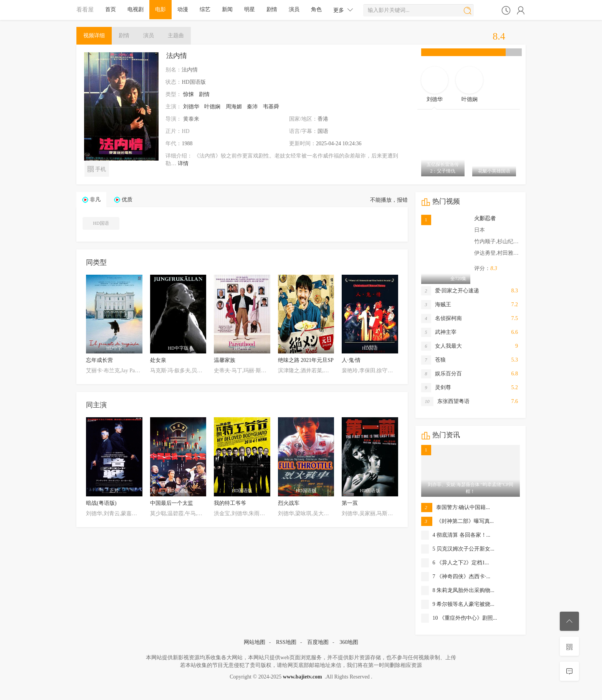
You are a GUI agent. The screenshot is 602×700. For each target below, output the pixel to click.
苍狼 (433, 360)
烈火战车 (289, 503)
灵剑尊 (436, 388)
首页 (111, 9)
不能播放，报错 (389, 200)
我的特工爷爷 (230, 503)
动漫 (183, 9)
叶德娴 (212, 107)
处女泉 (158, 360)
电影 (160, 9)
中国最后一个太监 (172, 503)
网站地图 (255, 642)
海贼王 (436, 305)
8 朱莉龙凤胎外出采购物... (458, 591)
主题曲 (176, 36)
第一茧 (350, 503)
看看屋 (85, 9)
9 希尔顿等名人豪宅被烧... (458, 604)
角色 (316, 9)
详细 (94, 36)
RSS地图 (286, 642)
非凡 (95, 200)
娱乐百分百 (442, 374)
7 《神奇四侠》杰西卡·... (456, 577)
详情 (183, 163)
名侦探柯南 (442, 318)
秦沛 (252, 107)
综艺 (205, 9)
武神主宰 (439, 332)
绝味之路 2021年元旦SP (306, 360)
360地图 (349, 642)
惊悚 (189, 94)
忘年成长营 (99, 360)
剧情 (272, 9)
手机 (97, 168)
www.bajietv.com (303, 677)
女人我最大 (442, 346)
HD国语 (101, 223)
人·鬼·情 (351, 360)
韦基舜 (271, 107)
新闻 (227, 9)
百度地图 (318, 642)
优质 (127, 200)
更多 (343, 10)
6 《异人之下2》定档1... (455, 563)
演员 (294, 9)
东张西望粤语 (445, 401)
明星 (250, 9)
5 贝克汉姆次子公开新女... (458, 549)
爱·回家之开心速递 (450, 291)
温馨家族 (225, 360)
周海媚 (234, 107)
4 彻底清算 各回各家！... (456, 535)
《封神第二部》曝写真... (458, 521)
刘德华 (191, 107)
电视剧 (136, 9)
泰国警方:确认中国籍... (456, 508)
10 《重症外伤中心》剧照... (459, 618)
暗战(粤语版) (101, 503)
